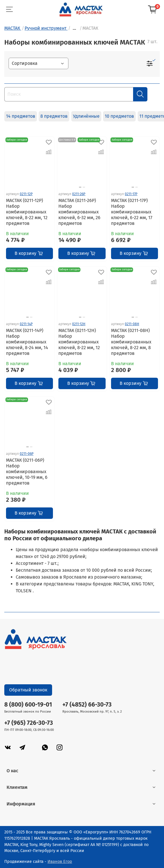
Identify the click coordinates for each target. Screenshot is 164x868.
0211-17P (131, 194)
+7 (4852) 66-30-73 (87, 705)
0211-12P (26, 194)
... (74, 28)
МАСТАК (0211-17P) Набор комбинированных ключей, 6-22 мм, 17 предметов (132, 212)
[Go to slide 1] (80, 187)
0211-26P (79, 194)
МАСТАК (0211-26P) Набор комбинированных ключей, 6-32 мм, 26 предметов (79, 212)
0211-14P (26, 324)
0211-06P (27, 454)
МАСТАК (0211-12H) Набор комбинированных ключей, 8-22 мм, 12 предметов (79, 342)
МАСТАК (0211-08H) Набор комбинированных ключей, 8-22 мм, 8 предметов (131, 342)
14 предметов (21, 116)
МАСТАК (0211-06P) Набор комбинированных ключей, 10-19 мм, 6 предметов (27, 472)
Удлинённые (86, 116)
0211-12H (79, 324)
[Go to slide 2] (84, 187)
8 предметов (54, 116)
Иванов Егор (60, 862)
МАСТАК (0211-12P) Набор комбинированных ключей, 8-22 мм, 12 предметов (27, 212)
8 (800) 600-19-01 (28, 705)
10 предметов (119, 116)
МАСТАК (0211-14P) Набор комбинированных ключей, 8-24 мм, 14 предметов (27, 342)
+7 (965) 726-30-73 (29, 723)
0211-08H (132, 324)
